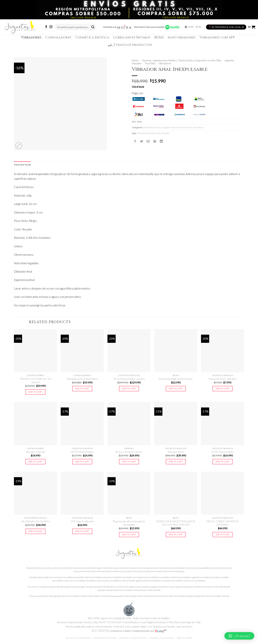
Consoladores (58, 37)
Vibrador (165, 133)
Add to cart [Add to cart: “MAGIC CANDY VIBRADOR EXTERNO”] (223, 534)
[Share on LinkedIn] (161, 141)
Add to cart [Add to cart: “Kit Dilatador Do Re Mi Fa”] (36, 531)
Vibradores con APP (217, 37)
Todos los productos (130, 45)
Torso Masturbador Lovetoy (129, 379)
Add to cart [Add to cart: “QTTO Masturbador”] (82, 461)
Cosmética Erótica (92, 37)
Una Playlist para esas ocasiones (157, 27)
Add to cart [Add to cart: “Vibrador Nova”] (176, 461)
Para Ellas (150, 63)
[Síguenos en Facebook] (46, 27)
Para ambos (186, 127)
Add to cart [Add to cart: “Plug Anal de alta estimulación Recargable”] (129, 534)
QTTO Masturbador (82, 452)
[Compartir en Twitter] (142, 141)
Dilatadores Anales (152, 127)
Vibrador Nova (176, 452)
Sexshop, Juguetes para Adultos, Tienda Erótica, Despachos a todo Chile (181, 60)
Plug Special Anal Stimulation (82, 379)
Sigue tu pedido (184, 638)
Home (135, 60)
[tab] (22, 165)
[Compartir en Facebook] (135, 141)
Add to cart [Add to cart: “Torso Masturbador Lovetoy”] (129, 388)
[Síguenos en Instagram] (51, 27)
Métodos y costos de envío (133, 638)
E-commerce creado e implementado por (137, 631)
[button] (239, 636)
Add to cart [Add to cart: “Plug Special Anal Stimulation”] (82, 388)
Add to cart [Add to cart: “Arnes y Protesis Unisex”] (129, 461)
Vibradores (31, 37)
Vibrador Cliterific (35, 452)
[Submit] (93, 27)
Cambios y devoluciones (162, 638)
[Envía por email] (148, 141)
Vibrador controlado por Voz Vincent (36, 380)
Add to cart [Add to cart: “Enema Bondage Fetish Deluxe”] (176, 388)
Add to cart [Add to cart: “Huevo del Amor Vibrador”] (223, 388)
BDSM (159, 37)
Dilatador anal (153, 133)
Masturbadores (182, 37)
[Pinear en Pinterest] (155, 141)
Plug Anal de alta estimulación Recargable (129, 523)
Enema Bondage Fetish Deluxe (176, 379)
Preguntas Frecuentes (105, 638)
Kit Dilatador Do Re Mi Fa (36, 521)
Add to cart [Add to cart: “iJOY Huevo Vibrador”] (82, 531)
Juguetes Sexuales (171, 127)
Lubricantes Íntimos (132, 37)
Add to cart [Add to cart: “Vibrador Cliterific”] (36, 461)
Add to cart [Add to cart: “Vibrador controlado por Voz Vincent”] (36, 392)
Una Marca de (117, 27)
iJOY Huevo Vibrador (82, 521)
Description (22, 165)
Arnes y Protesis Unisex (129, 452)
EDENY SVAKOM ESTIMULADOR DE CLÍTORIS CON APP (176, 523)
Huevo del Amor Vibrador (223, 379)
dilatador (141, 133)
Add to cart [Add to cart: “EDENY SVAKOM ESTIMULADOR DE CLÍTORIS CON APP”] (176, 534)
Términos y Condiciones (78, 638)
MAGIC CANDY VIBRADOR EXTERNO (223, 523)
